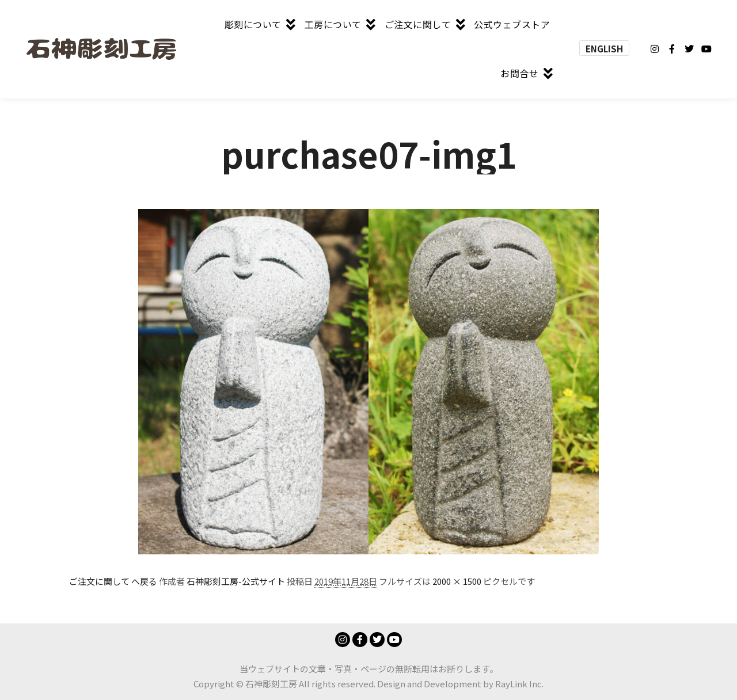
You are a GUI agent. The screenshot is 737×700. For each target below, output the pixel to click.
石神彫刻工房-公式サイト (236, 581)
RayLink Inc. (519, 684)
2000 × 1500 (457, 581)
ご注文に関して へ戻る (113, 581)
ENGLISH (604, 49)
